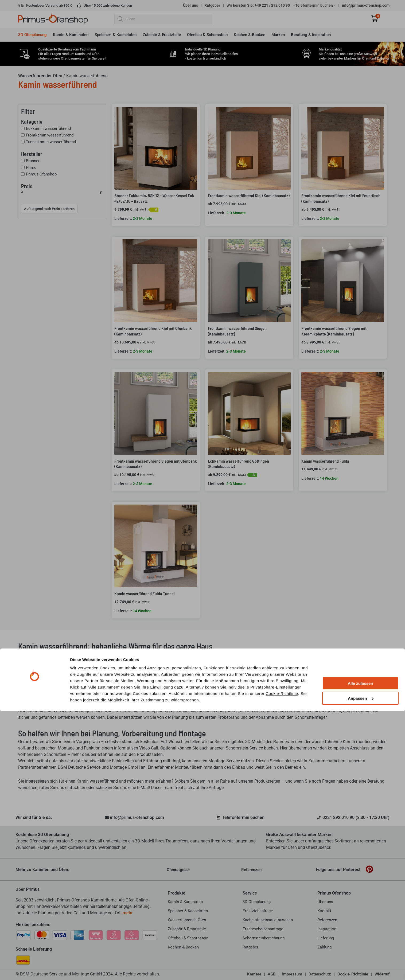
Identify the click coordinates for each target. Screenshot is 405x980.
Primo (31, 167)
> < (314, 5)
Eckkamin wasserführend (48, 128)
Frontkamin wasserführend (50, 135)
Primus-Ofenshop (41, 174)
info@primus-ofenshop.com (366, 5)
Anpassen (361, 967)
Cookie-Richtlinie (282, 962)
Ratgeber (212, 5)
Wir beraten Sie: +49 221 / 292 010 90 (258, 5)
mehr (128, 913)
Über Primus (28, 889)
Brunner (33, 161)
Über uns (190, 5)
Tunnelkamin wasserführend (51, 142)
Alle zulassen (360, 952)
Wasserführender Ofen (40, 76)
